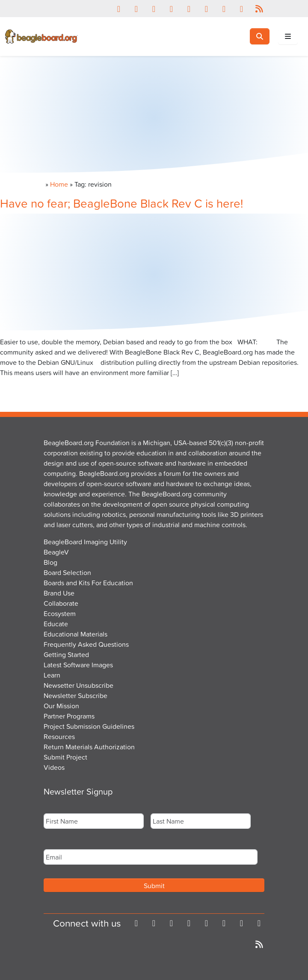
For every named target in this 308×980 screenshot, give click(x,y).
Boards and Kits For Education (88, 583)
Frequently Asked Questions (86, 644)
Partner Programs (69, 716)
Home (59, 184)
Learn (52, 675)
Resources (59, 736)
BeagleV (56, 552)
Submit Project (65, 757)
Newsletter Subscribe (76, 695)
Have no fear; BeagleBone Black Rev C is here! (121, 203)
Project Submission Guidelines (89, 726)
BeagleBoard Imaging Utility (85, 542)
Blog (50, 562)
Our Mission (61, 706)
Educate (56, 624)
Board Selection (67, 572)
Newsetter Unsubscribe (78, 685)
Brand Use (59, 593)
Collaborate (61, 603)
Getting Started (66, 654)
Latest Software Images (78, 665)
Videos (54, 767)
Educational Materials (76, 634)
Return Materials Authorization (89, 747)
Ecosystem (60, 613)
